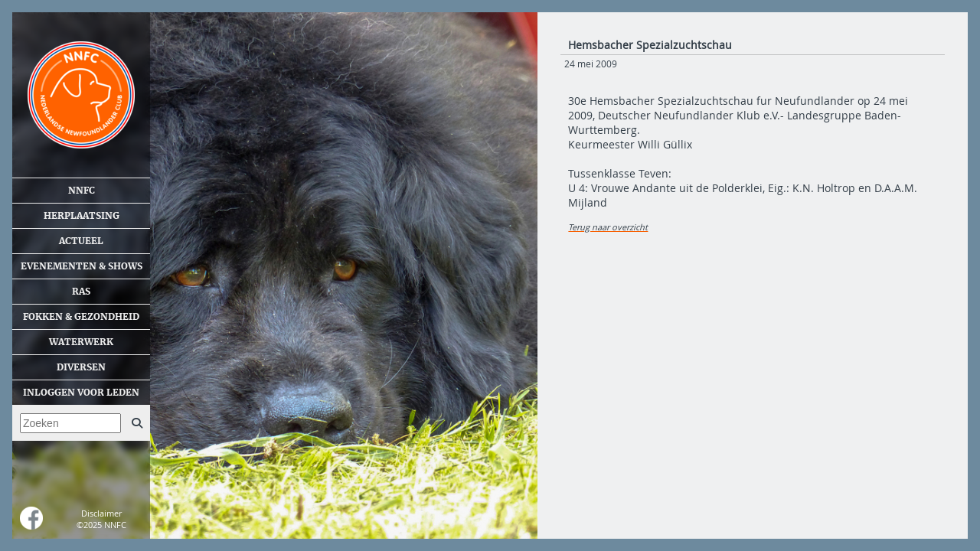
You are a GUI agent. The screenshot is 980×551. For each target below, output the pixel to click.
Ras (81, 292)
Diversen (81, 367)
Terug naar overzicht (608, 227)
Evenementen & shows (82, 266)
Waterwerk (81, 342)
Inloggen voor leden (81, 393)
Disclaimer (101, 513)
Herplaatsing (82, 216)
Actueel (81, 241)
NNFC (82, 191)
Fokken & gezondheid (81, 317)
